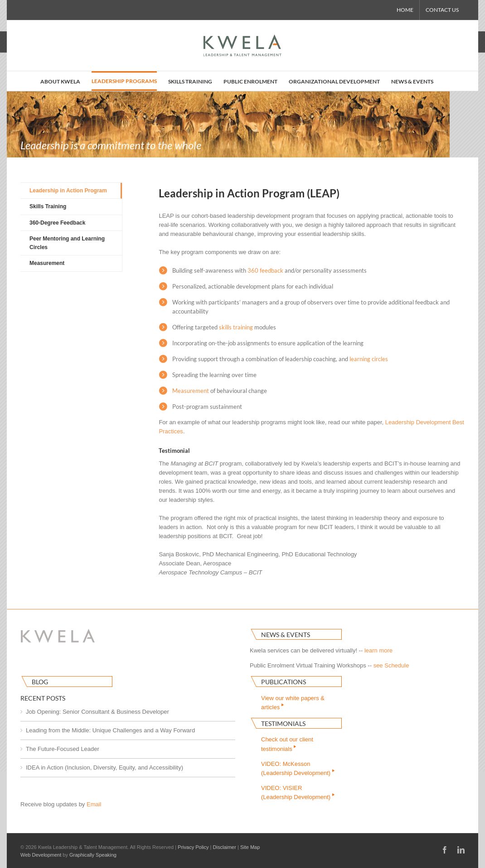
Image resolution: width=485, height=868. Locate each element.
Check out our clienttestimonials (287, 744)
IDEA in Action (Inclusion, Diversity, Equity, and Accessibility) (104, 767)
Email (94, 804)
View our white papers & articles (293, 703)
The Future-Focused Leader (63, 749)
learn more (378, 650)
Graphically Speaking (93, 855)
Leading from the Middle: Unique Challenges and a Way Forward (110, 730)
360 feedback (265, 270)
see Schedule (391, 665)
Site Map (250, 847)
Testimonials (283, 723)
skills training (236, 327)
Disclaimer (225, 847)
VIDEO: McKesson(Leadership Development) (298, 768)
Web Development (41, 855)
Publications (284, 682)
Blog (40, 682)
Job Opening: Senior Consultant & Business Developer (97, 712)
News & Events (286, 635)
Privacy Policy (193, 847)
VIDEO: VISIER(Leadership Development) (298, 792)
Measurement (191, 391)
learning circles (369, 359)
